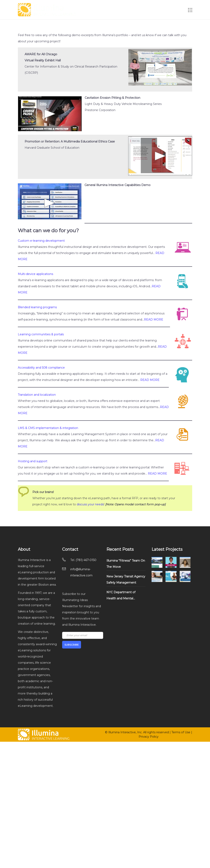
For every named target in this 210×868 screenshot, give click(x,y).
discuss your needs (90, 504)
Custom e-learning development (41, 241)
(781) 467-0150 (86, 560)
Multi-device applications (35, 274)
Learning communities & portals (41, 334)
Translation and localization (37, 395)
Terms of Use (181, 732)
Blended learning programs (37, 307)
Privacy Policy (149, 737)
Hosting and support (33, 461)
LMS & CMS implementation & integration (48, 428)
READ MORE (154, 320)
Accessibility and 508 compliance (41, 368)
